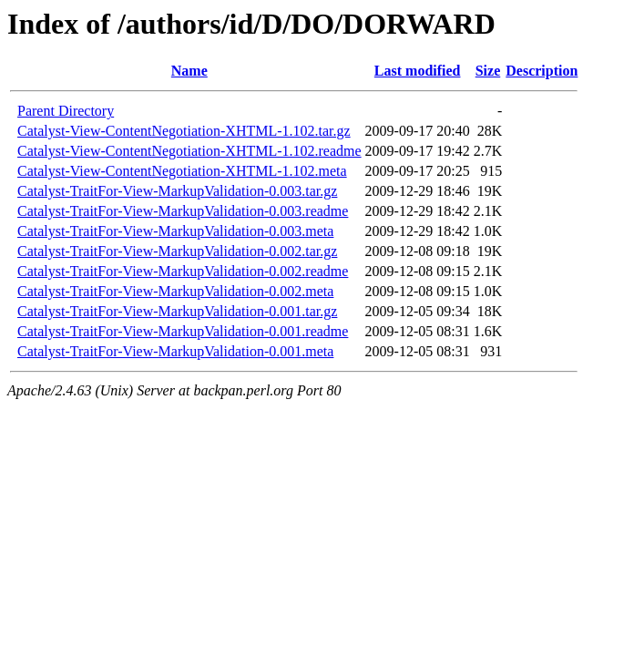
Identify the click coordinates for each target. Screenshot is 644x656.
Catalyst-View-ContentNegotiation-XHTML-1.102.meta (182, 171)
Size (488, 71)
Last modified (418, 71)
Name (189, 71)
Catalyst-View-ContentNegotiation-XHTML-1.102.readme (189, 151)
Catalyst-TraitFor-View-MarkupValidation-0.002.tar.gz (177, 251)
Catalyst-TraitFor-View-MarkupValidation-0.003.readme (183, 211)
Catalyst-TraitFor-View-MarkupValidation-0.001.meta (175, 351)
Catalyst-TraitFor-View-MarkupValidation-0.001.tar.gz (177, 311)
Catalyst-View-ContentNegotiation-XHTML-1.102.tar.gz (184, 131)
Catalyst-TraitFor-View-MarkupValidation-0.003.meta (175, 231)
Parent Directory (66, 111)
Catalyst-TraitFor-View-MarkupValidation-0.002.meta (175, 291)
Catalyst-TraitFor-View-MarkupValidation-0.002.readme (183, 271)
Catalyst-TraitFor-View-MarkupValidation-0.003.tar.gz (177, 191)
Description (542, 71)
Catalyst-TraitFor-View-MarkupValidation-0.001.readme (183, 331)
